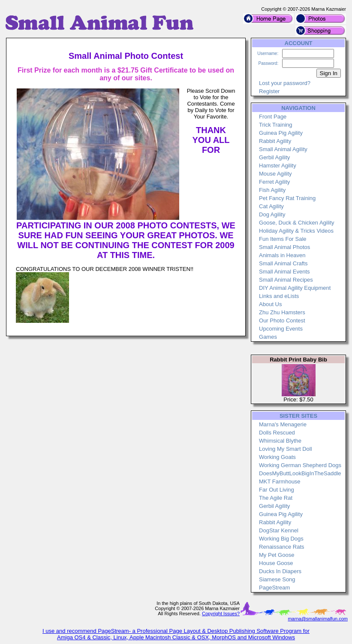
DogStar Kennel (279, 530)
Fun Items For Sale (283, 239)
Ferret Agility (274, 182)
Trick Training (276, 125)
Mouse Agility (275, 174)
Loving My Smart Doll (286, 449)
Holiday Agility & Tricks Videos (296, 231)
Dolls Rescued (277, 433)
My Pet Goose (277, 555)
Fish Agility (272, 190)
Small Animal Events (284, 272)
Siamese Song (277, 579)
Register (269, 91)
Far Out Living (277, 490)
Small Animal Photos (284, 247)
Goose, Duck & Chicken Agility (297, 223)
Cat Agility (271, 206)
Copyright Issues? (221, 614)
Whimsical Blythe (280, 441)
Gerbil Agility (274, 157)
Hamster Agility (278, 166)
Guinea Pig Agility (281, 133)
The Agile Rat (276, 498)
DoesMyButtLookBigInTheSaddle (300, 473)
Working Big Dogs (281, 539)
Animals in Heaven (282, 255)
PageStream (274, 588)
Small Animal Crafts (283, 263)
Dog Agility (272, 214)
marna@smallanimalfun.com (318, 619)
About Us (270, 304)
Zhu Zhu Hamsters (282, 312)
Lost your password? (285, 83)
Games (268, 337)
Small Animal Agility (283, 149)
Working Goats (277, 457)
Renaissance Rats (282, 547)
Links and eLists (279, 296)
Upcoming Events (281, 329)
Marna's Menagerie (283, 424)
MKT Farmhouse (280, 481)
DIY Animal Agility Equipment (295, 288)
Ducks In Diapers (280, 571)
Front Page (273, 117)
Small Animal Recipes (286, 280)
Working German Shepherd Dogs (300, 465)
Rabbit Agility (275, 141)
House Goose (276, 563)
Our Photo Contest (282, 320)
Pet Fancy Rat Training (287, 198)
